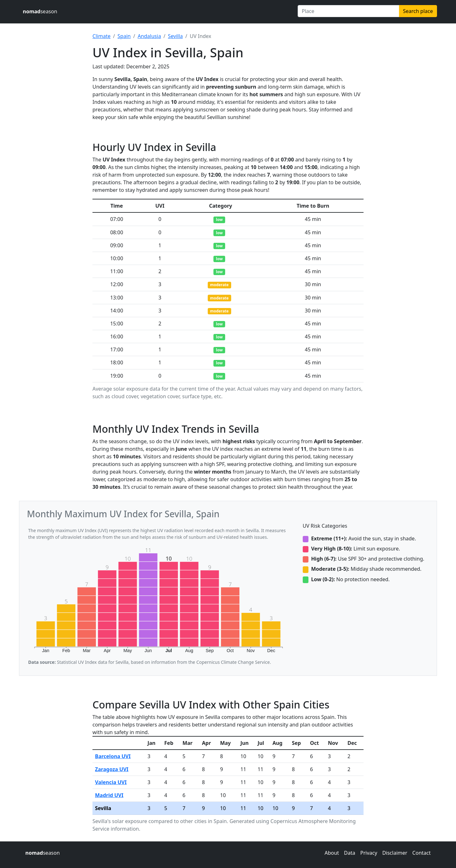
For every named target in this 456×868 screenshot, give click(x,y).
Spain (124, 36)
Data (349, 853)
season (40, 11)
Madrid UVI (109, 795)
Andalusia (149, 36)
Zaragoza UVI (112, 769)
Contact (421, 853)
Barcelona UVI (113, 756)
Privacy (369, 853)
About (332, 853)
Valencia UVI (111, 782)
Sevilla (175, 36)
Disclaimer (395, 853)
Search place (418, 11)
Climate (101, 36)
